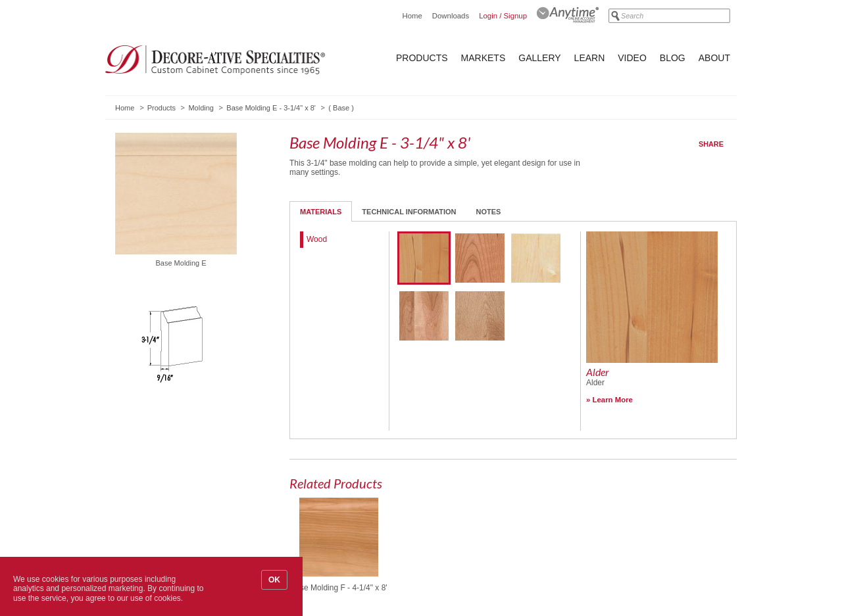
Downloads (451, 16)
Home (412, 16)
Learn (590, 58)
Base (341, 108)
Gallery (539, 58)
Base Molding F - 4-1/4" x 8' (338, 588)
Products (422, 58)
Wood (317, 239)
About (714, 58)
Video (632, 58)
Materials (321, 212)
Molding (201, 108)
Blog (673, 58)
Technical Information (409, 212)
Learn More (613, 400)
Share (711, 144)
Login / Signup (503, 16)
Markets (483, 58)
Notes (489, 212)
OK (274, 580)
